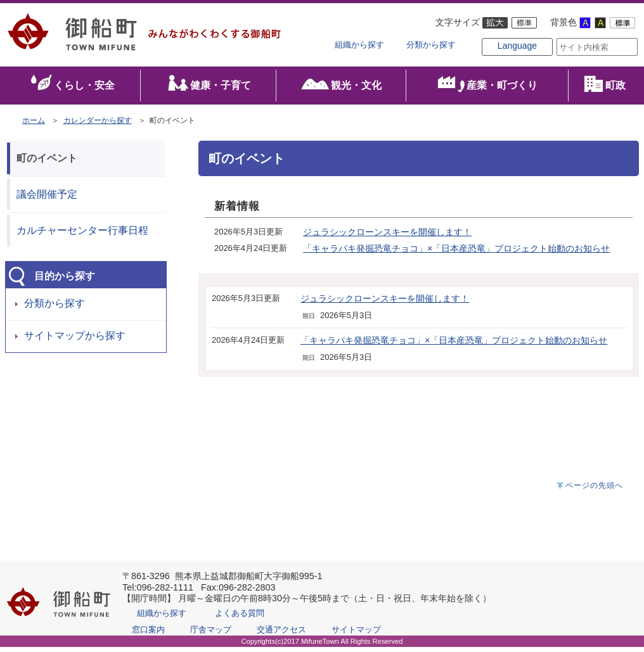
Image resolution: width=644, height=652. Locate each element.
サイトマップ (356, 635)
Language (497, 58)
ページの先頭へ (594, 490)
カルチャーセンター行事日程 (82, 235)
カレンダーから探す (98, 125)
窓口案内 (148, 635)
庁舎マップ (211, 635)
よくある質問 (240, 618)
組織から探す (359, 45)
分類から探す (431, 45)
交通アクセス (281, 635)
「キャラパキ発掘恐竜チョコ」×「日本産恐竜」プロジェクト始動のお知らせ (456, 254)
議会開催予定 (47, 199)
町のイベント (47, 163)
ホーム (34, 125)
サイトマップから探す (75, 341)
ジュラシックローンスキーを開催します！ (387, 238)
